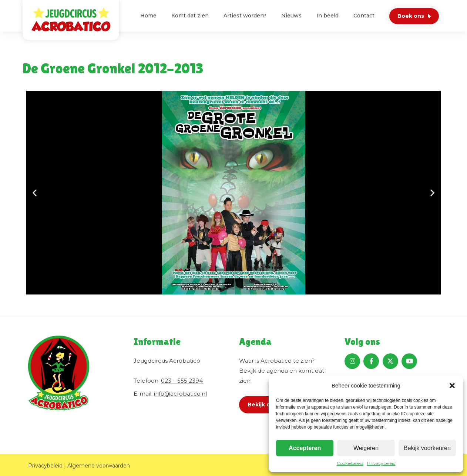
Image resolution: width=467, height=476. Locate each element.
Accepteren (305, 448)
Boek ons (411, 16)
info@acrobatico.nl (180, 394)
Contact (364, 16)
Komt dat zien (190, 16)
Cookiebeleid (350, 463)
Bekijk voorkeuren (427, 448)
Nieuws (291, 16)
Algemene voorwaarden (99, 466)
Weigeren (366, 448)
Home (148, 16)
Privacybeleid (381, 463)
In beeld (327, 16)
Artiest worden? (245, 16)
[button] (452, 386)
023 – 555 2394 (182, 381)
